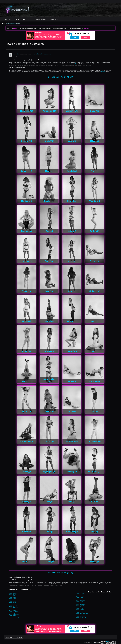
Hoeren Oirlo (12, 592)
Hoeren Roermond (80, 600)
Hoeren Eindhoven (80, 604)
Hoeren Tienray (13, 602)
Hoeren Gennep (80, 596)
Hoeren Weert (79, 602)
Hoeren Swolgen (13, 606)
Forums (8, 19)
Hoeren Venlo (79, 595)
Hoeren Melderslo (13, 608)
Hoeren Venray (12, 597)
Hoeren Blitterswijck (14, 614)
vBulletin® (108, 641)
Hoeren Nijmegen (80, 608)
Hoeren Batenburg (80, 616)
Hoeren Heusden (80, 594)
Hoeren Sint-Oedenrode (82, 613)
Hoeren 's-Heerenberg (81, 617)
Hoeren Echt (79, 615)
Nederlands (10, 637)
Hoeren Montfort (80, 610)
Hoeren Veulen (54, 64)
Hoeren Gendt (79, 612)
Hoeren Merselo (13, 610)
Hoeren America (13, 605)
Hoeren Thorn (79, 607)
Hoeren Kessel (79, 598)
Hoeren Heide (12, 598)
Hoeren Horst (75, 64)
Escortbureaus (40, 19)
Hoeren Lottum (13, 616)
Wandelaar (16, 54)
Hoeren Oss (79, 619)
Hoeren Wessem (80, 606)
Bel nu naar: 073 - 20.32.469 (61, 77)
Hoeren (4, 23)
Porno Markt (54, 19)
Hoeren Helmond (80, 599)
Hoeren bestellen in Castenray (13, 23)
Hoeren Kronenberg (14, 617)
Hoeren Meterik (13, 596)
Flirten (17, 19)
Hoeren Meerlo (12, 601)
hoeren (103, 72)
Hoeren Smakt (12, 609)
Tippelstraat (27, 19)
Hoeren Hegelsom (13, 613)
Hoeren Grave (79, 603)
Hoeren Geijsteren (13, 612)
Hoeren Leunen (13, 593)
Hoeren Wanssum (13, 604)
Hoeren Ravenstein (81, 611)
